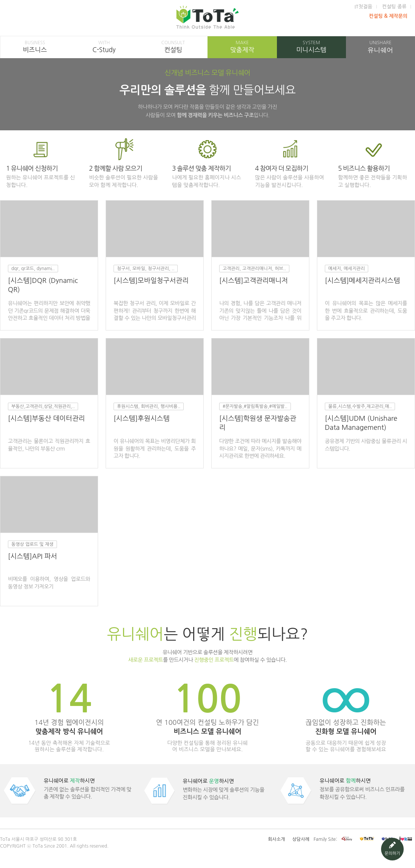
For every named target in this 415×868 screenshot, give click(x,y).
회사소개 (276, 839)
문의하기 (392, 849)
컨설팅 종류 (394, 7)
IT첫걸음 (364, 7)
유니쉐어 (380, 47)
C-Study (104, 46)
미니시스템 (311, 46)
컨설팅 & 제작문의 (388, 16)
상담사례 (301, 839)
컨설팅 (173, 46)
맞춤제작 (242, 46)
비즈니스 (35, 46)
